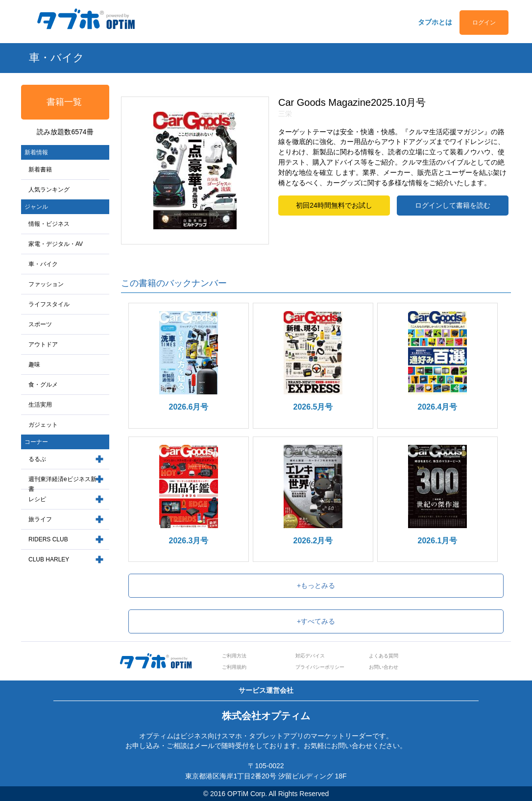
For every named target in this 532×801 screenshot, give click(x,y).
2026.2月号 (313, 541)
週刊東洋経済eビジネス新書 (62, 484)
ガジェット (43, 425)
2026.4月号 (438, 407)
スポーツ (40, 324)
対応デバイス (310, 656)
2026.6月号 (189, 407)
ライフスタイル (49, 304)
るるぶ (37, 459)
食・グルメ (43, 385)
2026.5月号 (313, 407)
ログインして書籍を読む (453, 205)
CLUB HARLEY (49, 559)
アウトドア (43, 344)
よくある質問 (384, 656)
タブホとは (435, 22)
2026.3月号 (189, 541)
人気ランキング (49, 190)
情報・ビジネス (49, 224)
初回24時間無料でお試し (334, 205)
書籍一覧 (64, 102)
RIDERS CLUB (48, 539)
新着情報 (36, 152)
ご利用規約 (234, 667)
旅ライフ (40, 519)
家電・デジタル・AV (56, 244)
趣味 (34, 364)
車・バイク (43, 264)
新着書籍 (40, 170)
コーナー (36, 442)
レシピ (37, 499)
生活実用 (40, 405)
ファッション (46, 284)
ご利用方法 (234, 656)
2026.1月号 (438, 541)
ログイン (484, 23)
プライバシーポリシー (320, 667)
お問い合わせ (384, 667)
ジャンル (36, 207)
